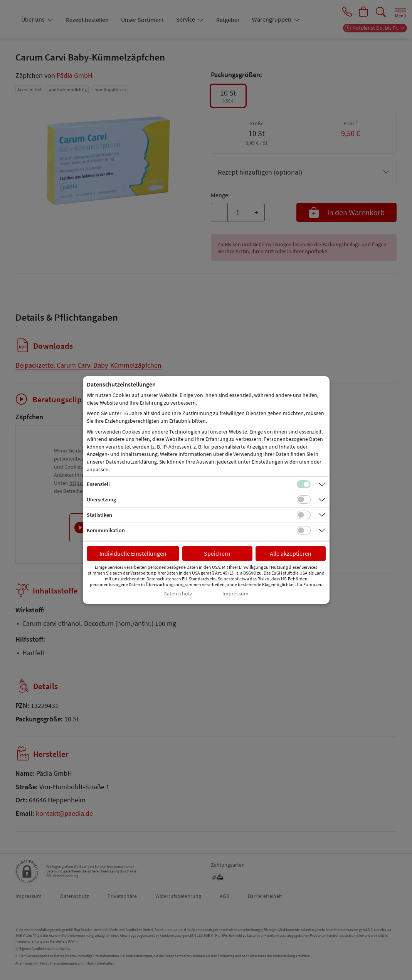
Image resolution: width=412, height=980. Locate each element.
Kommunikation (106, 530)
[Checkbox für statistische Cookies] (304, 515)
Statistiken (99, 515)
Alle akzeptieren (291, 553)
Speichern (217, 553)
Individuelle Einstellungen (133, 553)
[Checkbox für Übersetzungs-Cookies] (304, 499)
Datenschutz (178, 594)
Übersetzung (101, 499)
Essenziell (98, 484)
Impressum (235, 594)
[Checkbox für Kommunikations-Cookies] (304, 530)
